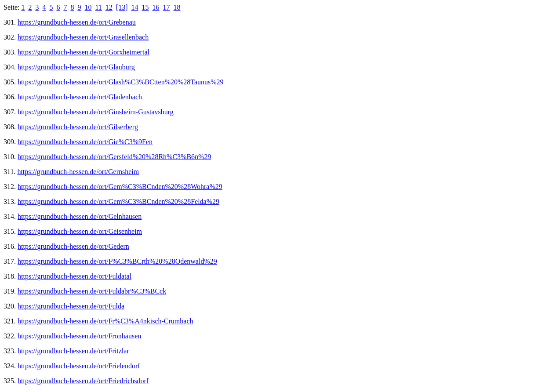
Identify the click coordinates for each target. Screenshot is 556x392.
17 (167, 7)
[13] (122, 7)
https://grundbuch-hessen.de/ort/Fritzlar (73, 351)
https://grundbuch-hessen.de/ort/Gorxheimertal (84, 52)
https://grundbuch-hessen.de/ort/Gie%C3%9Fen (85, 142)
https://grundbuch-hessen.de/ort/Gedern (73, 246)
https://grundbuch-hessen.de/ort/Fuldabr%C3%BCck (92, 291)
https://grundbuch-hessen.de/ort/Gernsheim (78, 172)
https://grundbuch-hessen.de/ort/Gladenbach (80, 97)
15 (145, 7)
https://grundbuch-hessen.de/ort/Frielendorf (79, 366)
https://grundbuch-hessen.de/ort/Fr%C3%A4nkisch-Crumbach (105, 321)
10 (88, 7)
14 (135, 7)
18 (177, 7)
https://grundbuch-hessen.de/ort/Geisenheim (80, 231)
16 (156, 7)
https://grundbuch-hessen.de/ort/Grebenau (77, 22)
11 (98, 7)
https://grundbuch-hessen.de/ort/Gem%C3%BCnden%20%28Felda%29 (118, 201)
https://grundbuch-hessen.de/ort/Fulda (71, 306)
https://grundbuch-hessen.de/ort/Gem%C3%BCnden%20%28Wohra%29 (120, 187)
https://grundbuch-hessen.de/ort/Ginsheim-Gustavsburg (96, 112)
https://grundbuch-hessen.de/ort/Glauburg (76, 67)
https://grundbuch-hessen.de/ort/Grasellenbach (83, 37)
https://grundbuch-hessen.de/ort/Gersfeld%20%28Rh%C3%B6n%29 (114, 157)
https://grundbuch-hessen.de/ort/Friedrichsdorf (83, 381)
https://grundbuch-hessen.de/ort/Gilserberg (78, 127)
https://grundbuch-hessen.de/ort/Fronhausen (79, 336)
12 (109, 7)
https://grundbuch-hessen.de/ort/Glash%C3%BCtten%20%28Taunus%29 (121, 82)
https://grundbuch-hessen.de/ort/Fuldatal (74, 276)
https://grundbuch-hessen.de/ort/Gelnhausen (80, 216)
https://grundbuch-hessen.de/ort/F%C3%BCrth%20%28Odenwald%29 (117, 261)
